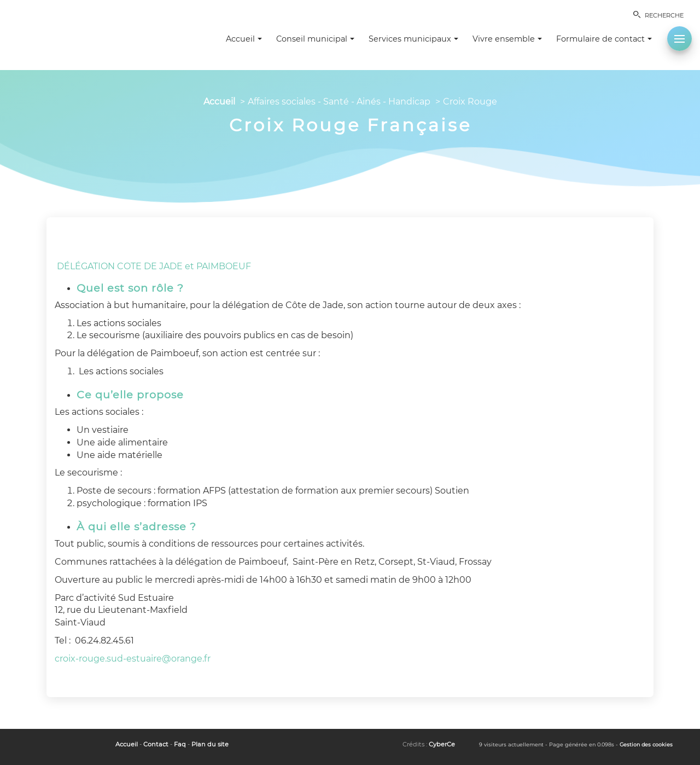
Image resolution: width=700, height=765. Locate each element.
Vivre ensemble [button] (507, 39)
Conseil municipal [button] (315, 39)
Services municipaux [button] (413, 39)
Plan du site (210, 744)
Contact (156, 744)
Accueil (219, 102)
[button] (679, 39)
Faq (180, 744)
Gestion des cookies (646, 744)
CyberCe (442, 744)
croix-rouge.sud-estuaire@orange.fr (133, 659)
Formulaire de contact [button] (604, 39)
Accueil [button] (244, 39)
